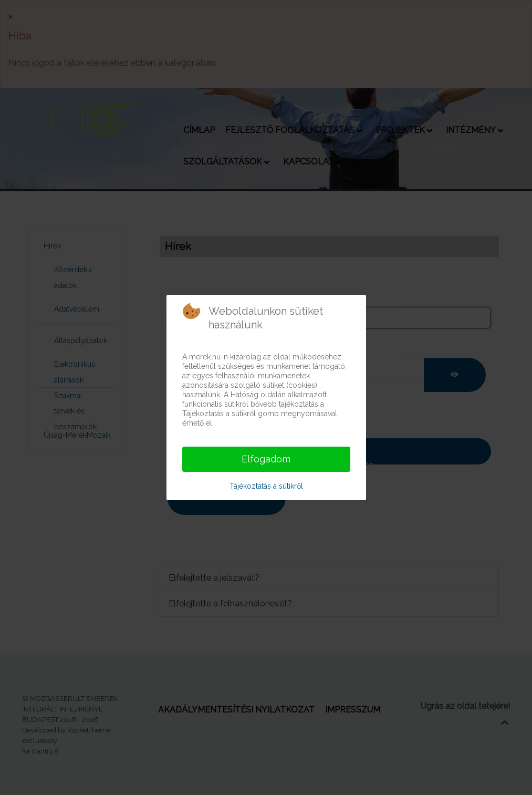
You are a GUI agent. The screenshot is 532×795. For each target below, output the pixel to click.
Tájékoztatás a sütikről (266, 486)
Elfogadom (266, 459)
